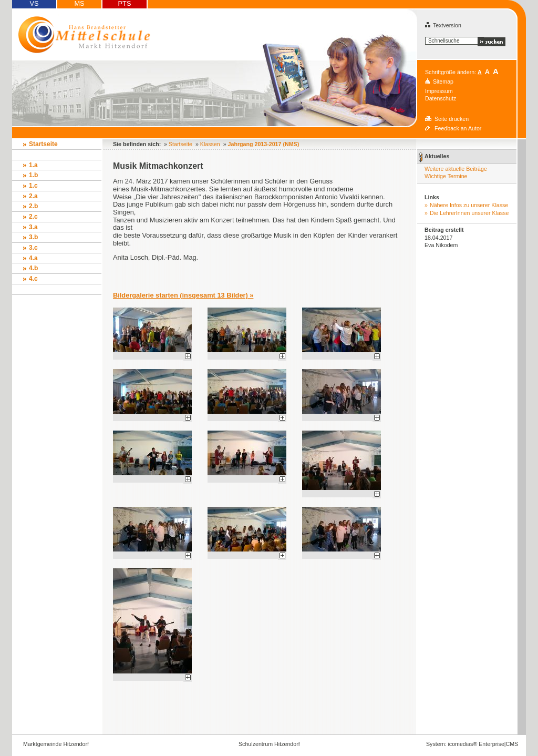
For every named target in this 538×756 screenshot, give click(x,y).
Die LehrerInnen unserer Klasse (469, 213)
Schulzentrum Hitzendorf (269, 744)
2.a (33, 196)
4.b (33, 268)
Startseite (43, 144)
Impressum (439, 91)
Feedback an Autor (458, 128)
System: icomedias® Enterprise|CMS (472, 744)
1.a (33, 165)
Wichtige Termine (446, 176)
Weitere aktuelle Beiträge (456, 169)
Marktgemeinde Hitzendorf (56, 744)
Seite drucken (452, 119)
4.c (33, 279)
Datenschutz (441, 98)
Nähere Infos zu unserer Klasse (469, 205)
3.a (33, 227)
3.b (33, 237)
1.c (33, 186)
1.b (33, 175)
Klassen (210, 144)
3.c (33, 248)
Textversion (443, 25)
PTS (125, 4)
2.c (33, 217)
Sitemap (443, 81)
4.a (33, 258)
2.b (33, 206)
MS (79, 4)
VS (34, 4)
